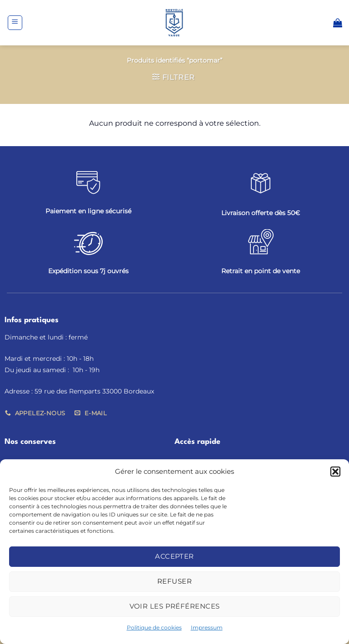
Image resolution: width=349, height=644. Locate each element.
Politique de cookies (154, 627)
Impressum (207, 627)
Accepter (174, 556)
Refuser (174, 581)
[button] (335, 472)
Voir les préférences (175, 606)
